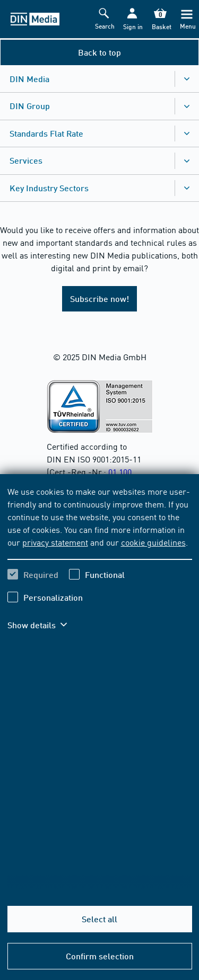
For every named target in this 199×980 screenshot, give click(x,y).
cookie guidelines (153, 542)
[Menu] (187, 19)
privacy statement (55, 542)
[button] (132, 19)
